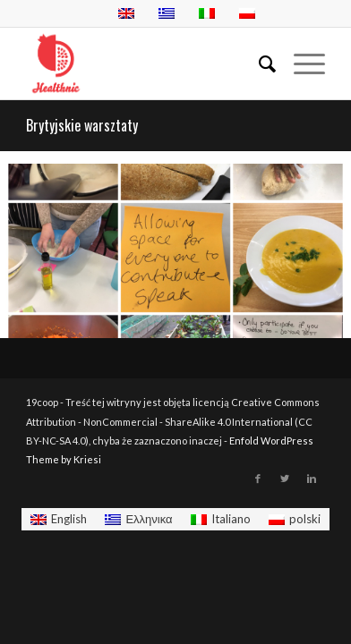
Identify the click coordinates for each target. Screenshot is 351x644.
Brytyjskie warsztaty (82, 125)
